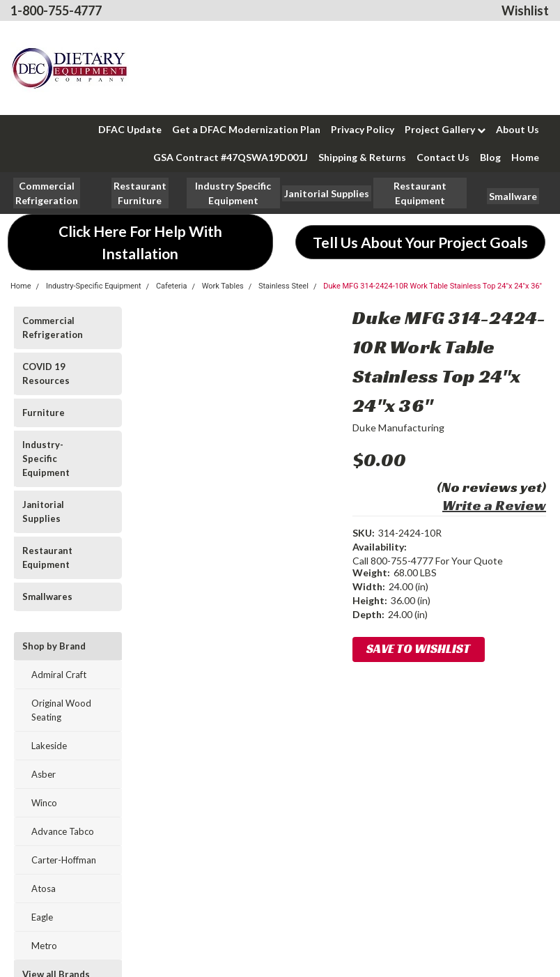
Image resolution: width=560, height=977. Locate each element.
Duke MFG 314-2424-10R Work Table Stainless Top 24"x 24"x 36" (433, 286)
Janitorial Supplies (43, 511)
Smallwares (47, 597)
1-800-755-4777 (56, 10)
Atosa (44, 888)
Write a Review (494, 505)
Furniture (44, 413)
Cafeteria (172, 286)
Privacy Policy (363, 129)
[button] (140, 193)
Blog (490, 157)
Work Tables (223, 286)
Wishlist (525, 10)
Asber (44, 774)
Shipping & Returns (362, 157)
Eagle (42, 917)
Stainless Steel (283, 286)
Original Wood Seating (61, 710)
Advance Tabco (63, 831)
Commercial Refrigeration (53, 328)
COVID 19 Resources (46, 374)
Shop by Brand (54, 646)
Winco (44, 803)
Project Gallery (445, 129)
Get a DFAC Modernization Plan (246, 129)
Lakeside (49, 746)
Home (525, 157)
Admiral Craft (59, 675)
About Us (518, 129)
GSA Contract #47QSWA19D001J (231, 157)
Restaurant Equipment (47, 557)
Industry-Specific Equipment (94, 286)
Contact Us (443, 157)
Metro (44, 946)
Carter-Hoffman (64, 860)
